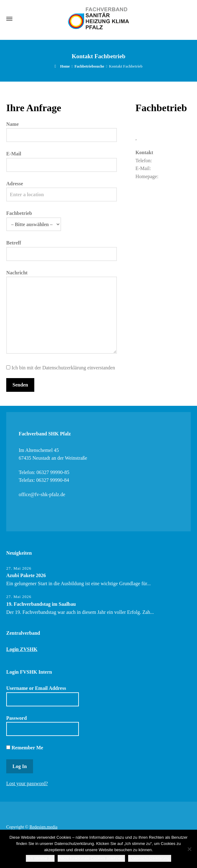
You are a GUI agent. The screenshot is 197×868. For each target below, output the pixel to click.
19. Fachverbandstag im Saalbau (41, 604)
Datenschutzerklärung (150, 858)
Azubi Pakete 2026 (26, 575)
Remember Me (25, 748)
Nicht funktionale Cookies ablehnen (91, 858)
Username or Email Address (43, 696)
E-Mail (62, 159)
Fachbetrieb (34, 219)
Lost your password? (27, 783)
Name (62, 130)
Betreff (62, 248)
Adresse (62, 189)
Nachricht (62, 312)
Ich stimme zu (40, 858)
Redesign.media (43, 827)
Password (43, 726)
